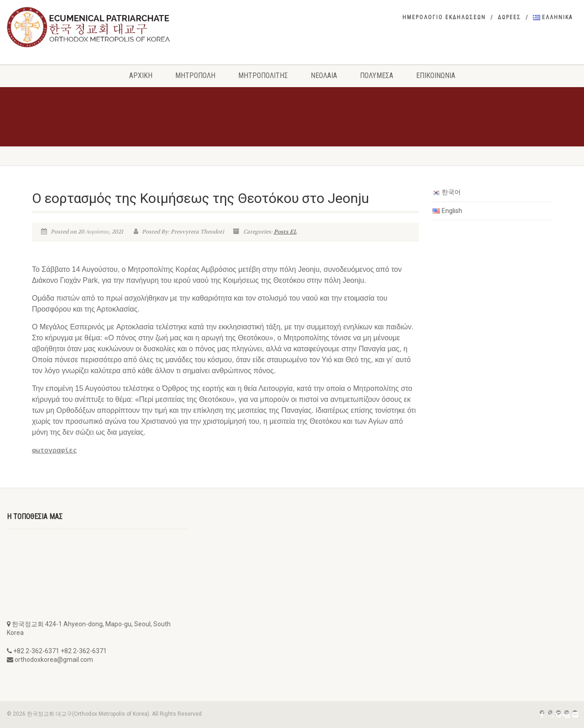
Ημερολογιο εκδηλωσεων (444, 17)
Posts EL (285, 232)
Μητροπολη (195, 75)
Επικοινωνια (436, 75)
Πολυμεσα (377, 75)
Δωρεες (509, 17)
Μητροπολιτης (263, 75)
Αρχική (141, 75)
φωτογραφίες (55, 450)
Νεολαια (324, 75)
